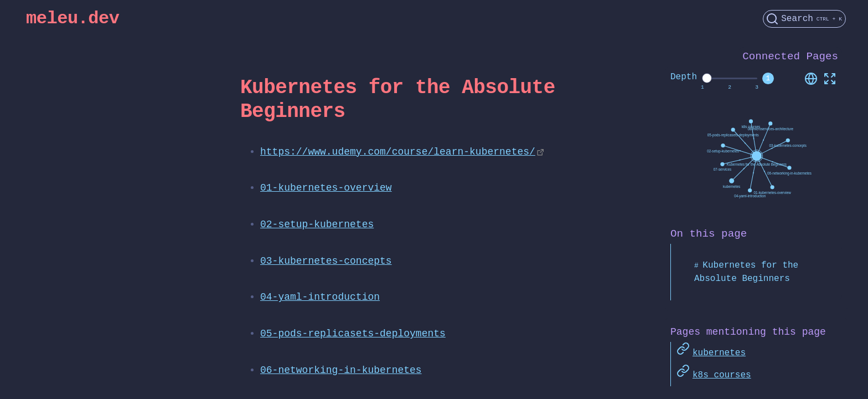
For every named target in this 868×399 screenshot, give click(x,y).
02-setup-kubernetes (317, 224)
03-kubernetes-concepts (326, 261)
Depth (684, 77)
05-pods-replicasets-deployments (353, 334)
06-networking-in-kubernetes (341, 370)
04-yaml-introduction (320, 297)
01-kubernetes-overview (326, 188)
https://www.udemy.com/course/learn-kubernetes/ (398, 152)
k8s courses (722, 373)
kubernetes (719, 352)
